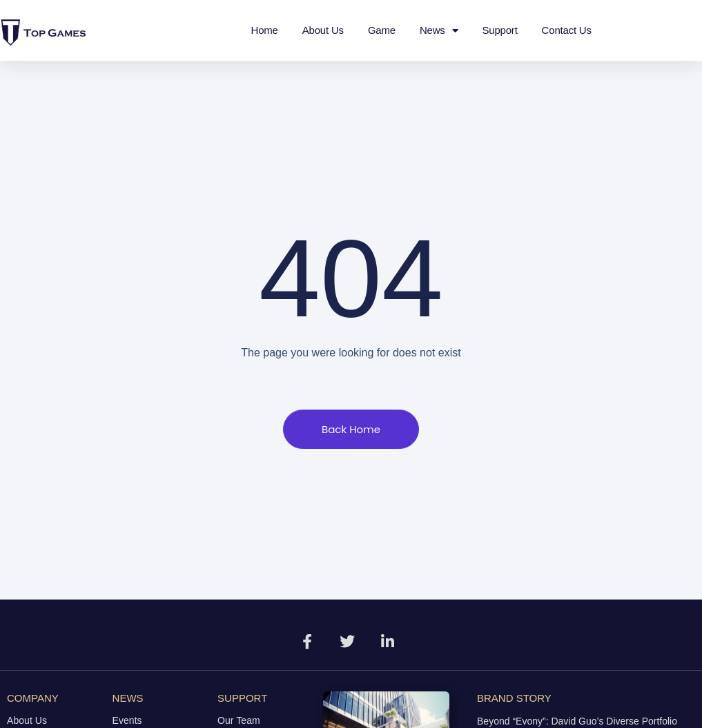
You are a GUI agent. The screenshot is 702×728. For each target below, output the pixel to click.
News (439, 31)
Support (499, 30)
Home (265, 30)
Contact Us (567, 30)
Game (382, 30)
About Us (323, 30)
